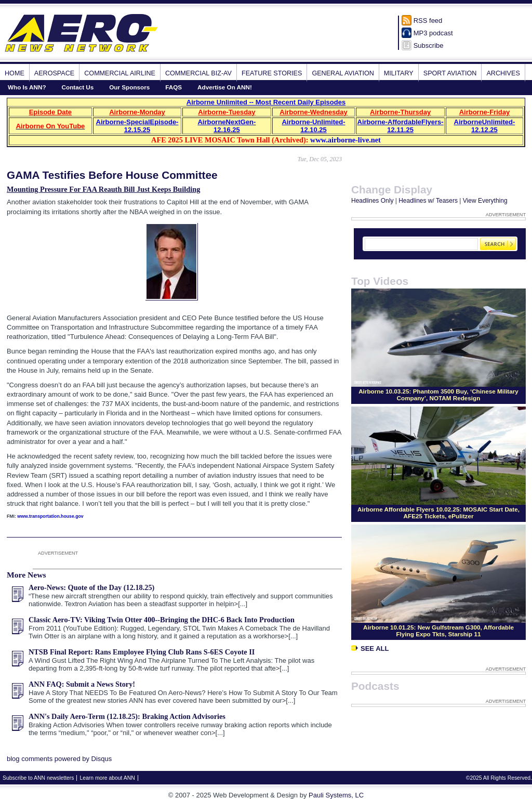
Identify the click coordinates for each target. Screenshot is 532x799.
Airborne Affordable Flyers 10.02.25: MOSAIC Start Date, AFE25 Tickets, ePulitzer (438, 513)
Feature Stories (272, 73)
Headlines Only (372, 201)
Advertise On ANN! (225, 87)
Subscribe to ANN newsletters (38, 778)
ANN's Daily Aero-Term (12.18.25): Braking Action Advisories (127, 716)
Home (15, 73)
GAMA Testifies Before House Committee (112, 175)
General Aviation (343, 73)
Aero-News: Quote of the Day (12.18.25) (91, 587)
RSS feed (428, 21)
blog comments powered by (59, 759)
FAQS (174, 87)
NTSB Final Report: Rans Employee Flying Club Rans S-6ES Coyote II (142, 652)
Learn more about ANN (107, 778)
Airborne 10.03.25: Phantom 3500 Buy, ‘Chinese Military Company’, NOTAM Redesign (438, 395)
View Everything (485, 201)
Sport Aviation (450, 73)
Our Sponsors (129, 87)
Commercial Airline (120, 73)
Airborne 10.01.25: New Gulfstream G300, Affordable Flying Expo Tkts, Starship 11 (438, 631)
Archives (503, 73)
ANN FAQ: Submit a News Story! (82, 684)
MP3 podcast (433, 33)
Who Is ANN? (27, 87)
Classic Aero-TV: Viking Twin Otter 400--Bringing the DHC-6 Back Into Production (162, 620)
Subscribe (429, 45)
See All (370, 649)
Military (399, 73)
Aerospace (54, 73)
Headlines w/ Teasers (428, 201)
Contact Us (78, 87)
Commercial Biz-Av (198, 73)
